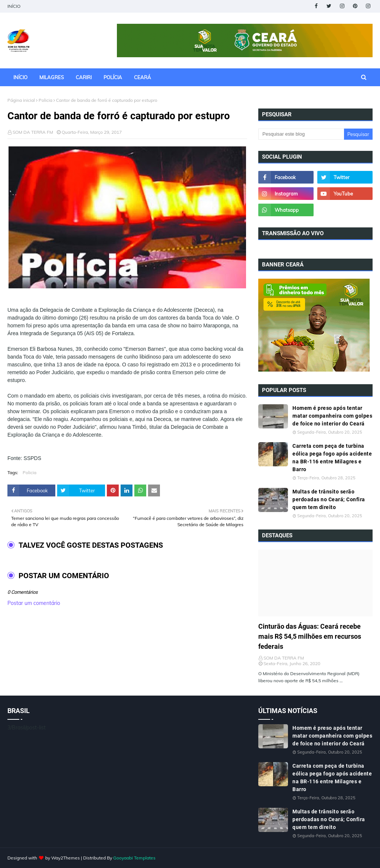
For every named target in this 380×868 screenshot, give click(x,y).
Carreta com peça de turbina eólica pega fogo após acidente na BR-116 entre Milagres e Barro (332, 458)
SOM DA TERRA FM (33, 132)
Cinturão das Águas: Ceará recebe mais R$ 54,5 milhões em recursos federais (310, 636)
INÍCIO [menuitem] (20, 77)
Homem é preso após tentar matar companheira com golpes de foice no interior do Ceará (332, 416)
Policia (45, 100)
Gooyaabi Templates (134, 858)
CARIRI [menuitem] (84, 77)
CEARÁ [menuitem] (142, 77)
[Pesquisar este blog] (301, 134)
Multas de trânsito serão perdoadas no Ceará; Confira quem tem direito (329, 499)
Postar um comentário (34, 603)
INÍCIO (14, 6)
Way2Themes (65, 858)
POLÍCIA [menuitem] (113, 77)
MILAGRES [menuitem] (52, 77)
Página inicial (21, 100)
